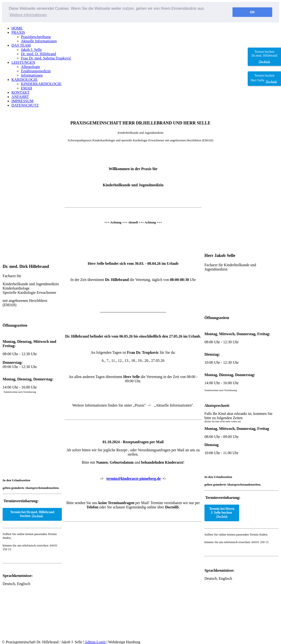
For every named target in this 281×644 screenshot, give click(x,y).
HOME (17, 28)
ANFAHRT (20, 96)
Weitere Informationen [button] (28, 15)
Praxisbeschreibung (36, 37)
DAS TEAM (21, 45)
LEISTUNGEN (23, 62)
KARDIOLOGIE (24, 79)
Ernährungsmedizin (36, 71)
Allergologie (31, 66)
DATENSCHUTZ (25, 105)
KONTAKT (20, 92)
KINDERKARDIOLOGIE (41, 84)
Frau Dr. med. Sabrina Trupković (46, 58)
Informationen (32, 75)
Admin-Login (95, 642)
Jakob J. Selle (31, 49)
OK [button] (252, 12)
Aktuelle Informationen (39, 41)
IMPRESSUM (22, 101)
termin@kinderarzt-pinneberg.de (133, 478)
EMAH (27, 88)
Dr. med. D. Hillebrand (39, 54)
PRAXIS (18, 32)
